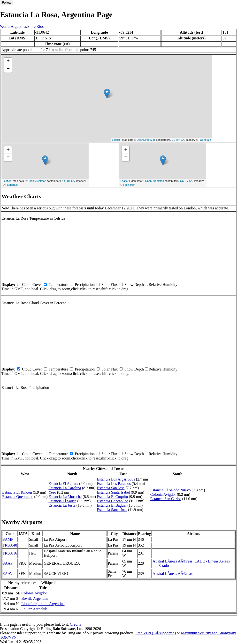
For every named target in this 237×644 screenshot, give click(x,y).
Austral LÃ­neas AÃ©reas (172, 561)
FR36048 (10, 545)
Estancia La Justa (62, 505)
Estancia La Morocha (65, 497)
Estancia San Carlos (166, 499)
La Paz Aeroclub (34, 609)
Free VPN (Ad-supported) (156, 633)
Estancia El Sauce (63, 501)
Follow (7, 3)
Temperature (58, 285)
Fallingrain (205, 140)
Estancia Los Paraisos (114, 484)
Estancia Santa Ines (112, 510)
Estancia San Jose (111, 488)
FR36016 (10, 553)
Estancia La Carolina (65, 488)
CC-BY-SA (178, 140)
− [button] (8, 69)
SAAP (8, 563)
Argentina (18, 26)
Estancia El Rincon (17, 492)
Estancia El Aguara (64, 484)
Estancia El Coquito (112, 497)
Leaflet (116, 140)
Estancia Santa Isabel (113, 492)
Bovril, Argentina (35, 598)
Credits (75, 624)
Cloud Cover (32, 285)
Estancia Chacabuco (112, 501)
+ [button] (8, 61)
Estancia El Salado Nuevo (171, 490)
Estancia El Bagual (112, 505)
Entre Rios (35, 26)
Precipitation (85, 285)
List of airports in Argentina (43, 604)
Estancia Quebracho (18, 497)
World (5, 26)
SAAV (8, 574)
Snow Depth (134, 285)
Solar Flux (110, 285)
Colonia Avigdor (163, 494)
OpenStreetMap (146, 140)
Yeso (52, 492)
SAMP (8, 539)
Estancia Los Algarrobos (116, 479)
